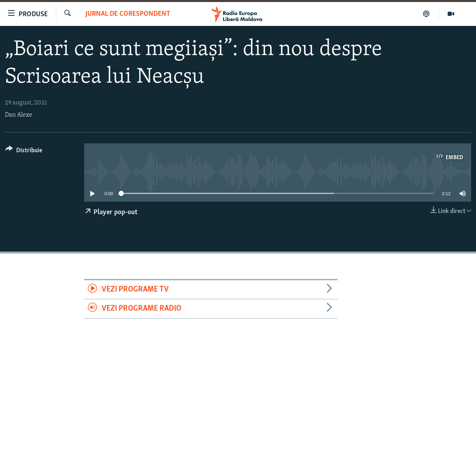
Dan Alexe (19, 115)
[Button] (24, 152)
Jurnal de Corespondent (128, 14)
